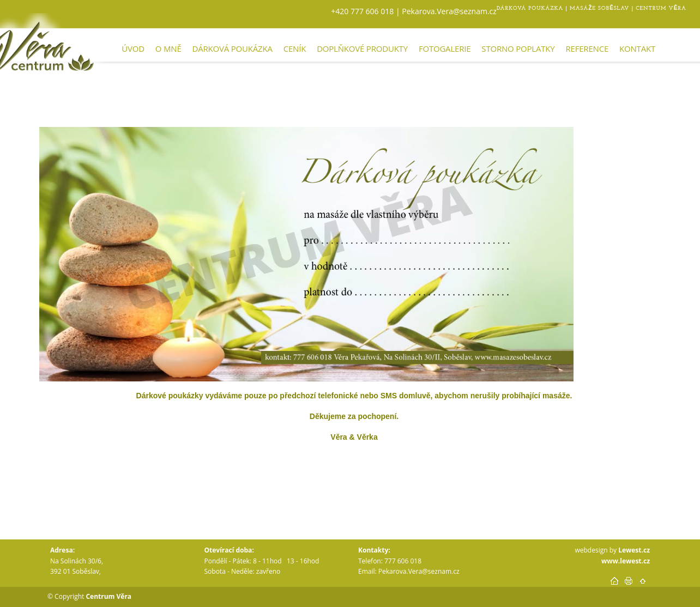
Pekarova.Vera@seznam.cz (448, 11)
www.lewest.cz (626, 561)
